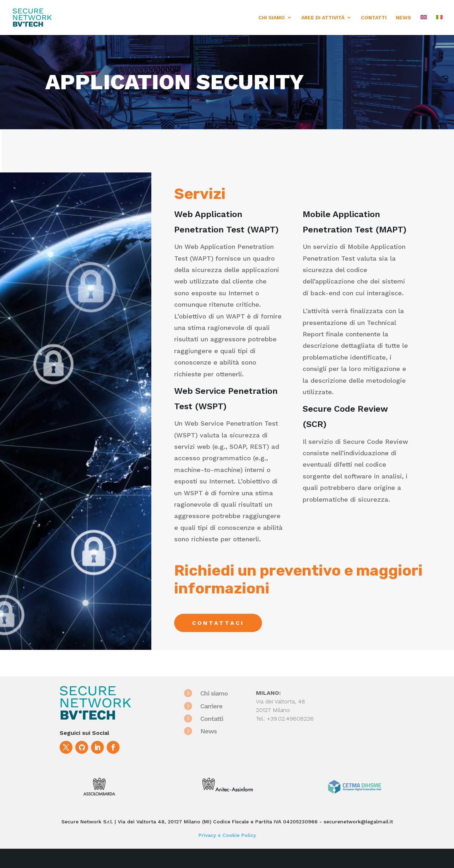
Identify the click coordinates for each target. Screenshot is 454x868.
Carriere (216, 706)
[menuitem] (424, 25)
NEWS (403, 18)
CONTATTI (374, 18)
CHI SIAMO (272, 18)
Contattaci (218, 623)
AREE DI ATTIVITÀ (323, 18)
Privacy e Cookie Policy (227, 835)
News (213, 731)
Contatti (216, 719)
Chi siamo (218, 693)
